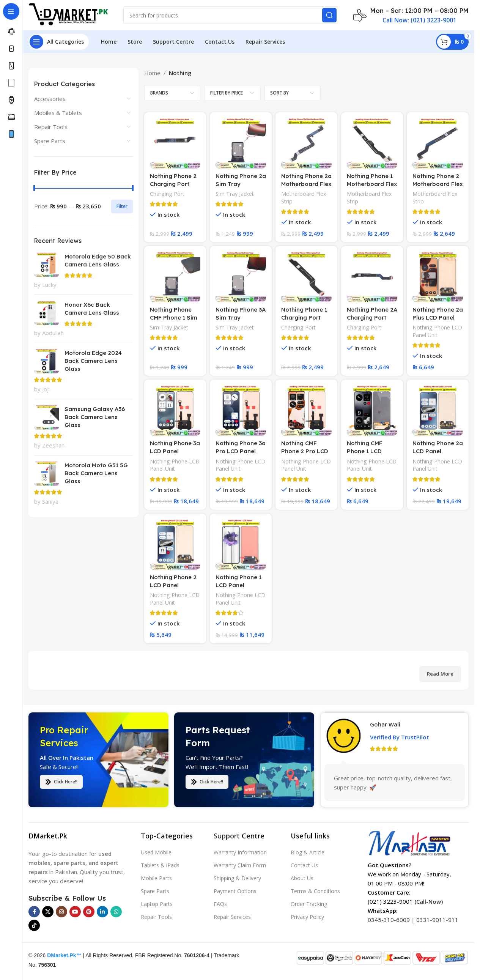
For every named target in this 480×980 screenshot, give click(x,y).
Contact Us (304, 865)
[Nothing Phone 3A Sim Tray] (241, 277)
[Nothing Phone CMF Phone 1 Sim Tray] (175, 277)
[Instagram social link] (61, 912)
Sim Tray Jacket (235, 194)
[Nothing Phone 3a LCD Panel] (175, 410)
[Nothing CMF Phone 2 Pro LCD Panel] (306, 410)
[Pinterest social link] (89, 912)
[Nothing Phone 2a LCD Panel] (438, 410)
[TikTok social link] (34, 925)
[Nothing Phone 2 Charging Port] (175, 143)
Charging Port (167, 194)
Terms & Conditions (315, 891)
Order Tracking (309, 904)
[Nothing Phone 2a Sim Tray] (241, 143)
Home (152, 73)
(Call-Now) (429, 901)
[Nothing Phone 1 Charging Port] (306, 277)
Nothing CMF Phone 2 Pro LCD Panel (305, 451)
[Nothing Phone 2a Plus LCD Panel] (438, 277)
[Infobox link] (411, 15)
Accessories (50, 99)
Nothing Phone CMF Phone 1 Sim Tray (174, 317)
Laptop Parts (157, 904)
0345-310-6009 (389, 920)
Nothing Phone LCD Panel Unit (437, 331)
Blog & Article (308, 852)
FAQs (220, 904)
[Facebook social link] (34, 912)
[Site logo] (68, 14)
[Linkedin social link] (102, 912)
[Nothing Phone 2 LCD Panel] (175, 544)
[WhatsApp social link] (116, 912)
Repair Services (232, 917)
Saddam (381, 758)
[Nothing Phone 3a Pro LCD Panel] (241, 410)
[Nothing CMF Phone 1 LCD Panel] (372, 410)
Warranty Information (240, 852)
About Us (302, 878)
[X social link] (48, 912)
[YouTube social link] (75, 912)
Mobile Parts (156, 878)
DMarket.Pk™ (64, 955)
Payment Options (235, 891)
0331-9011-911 (437, 920)
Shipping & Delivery (237, 878)
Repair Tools (51, 127)
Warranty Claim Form (240, 865)
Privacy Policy (307, 917)
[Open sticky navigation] (59, 42)
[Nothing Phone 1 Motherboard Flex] (372, 143)
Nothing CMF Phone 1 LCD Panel (365, 451)
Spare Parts (50, 141)
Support (227, 836)
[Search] (231, 15)
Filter (122, 206)
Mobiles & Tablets (58, 113)
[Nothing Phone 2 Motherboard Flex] (438, 143)
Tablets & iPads (160, 865)
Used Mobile (156, 852)
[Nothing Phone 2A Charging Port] (372, 277)
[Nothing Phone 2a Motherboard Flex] (306, 143)
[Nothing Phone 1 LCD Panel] (241, 544)
